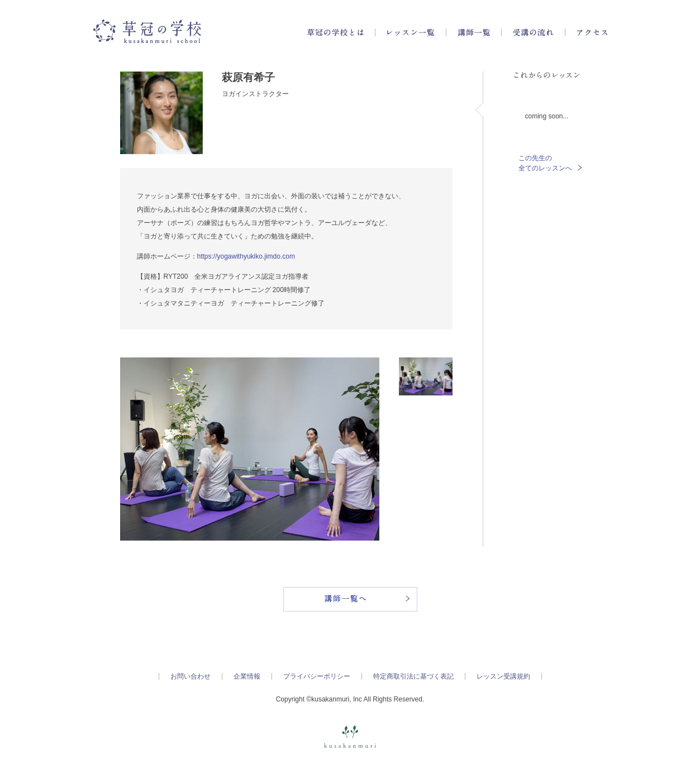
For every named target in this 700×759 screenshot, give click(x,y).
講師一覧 (474, 32)
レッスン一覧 (411, 32)
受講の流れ (533, 32)
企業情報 (247, 676)
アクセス (592, 32)
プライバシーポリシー (317, 676)
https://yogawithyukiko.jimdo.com (246, 256)
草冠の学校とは (335, 32)
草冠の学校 (147, 31)
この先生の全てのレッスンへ (550, 163)
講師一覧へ (350, 599)
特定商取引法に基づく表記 (413, 676)
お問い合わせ (191, 676)
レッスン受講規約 (503, 676)
